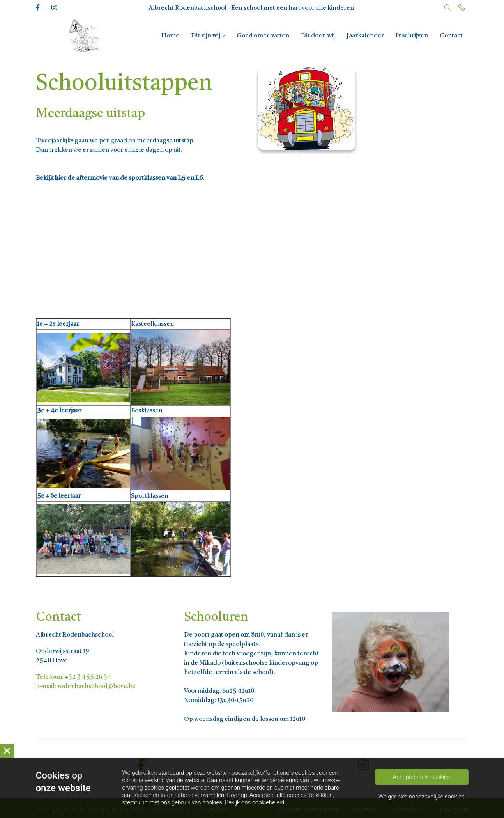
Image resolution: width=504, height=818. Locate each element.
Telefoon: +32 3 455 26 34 (74, 677)
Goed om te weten (263, 36)
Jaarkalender (365, 36)
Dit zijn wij (206, 36)
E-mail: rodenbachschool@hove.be (86, 687)
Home (170, 36)
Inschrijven (412, 36)
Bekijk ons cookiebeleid (255, 802)
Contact (451, 36)
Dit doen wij (318, 36)
